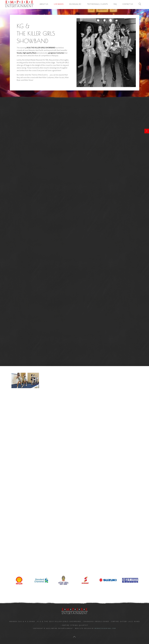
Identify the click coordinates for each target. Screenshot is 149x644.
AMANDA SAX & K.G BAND (22, 621)
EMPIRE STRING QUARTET (75, 625)
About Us (44, 4)
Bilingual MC (75, 4)
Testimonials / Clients (97, 4)
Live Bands (59, 4)
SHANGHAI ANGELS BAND (96, 621)
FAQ (115, 4)
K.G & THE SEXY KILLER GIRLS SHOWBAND (59, 621)
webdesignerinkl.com (105, 628)
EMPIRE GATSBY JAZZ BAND (126, 621)
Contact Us (128, 4)
